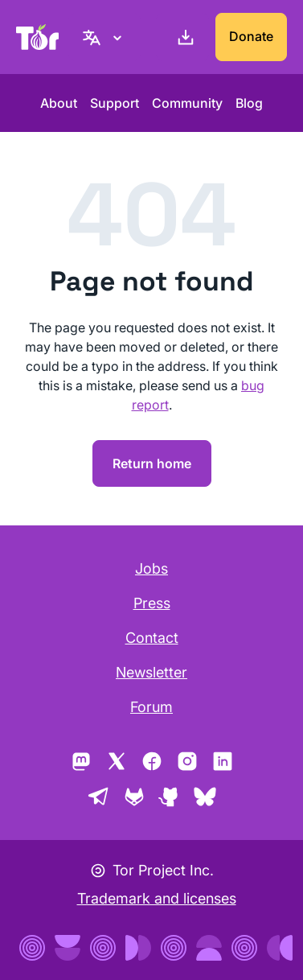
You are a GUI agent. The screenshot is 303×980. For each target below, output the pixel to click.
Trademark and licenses (157, 898)
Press (152, 603)
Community (187, 103)
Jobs (151, 568)
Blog (249, 103)
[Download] (182, 37)
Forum (151, 707)
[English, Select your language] (104, 37)
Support (115, 103)
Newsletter (151, 672)
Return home (152, 463)
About (59, 103)
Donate (251, 36)
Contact (152, 638)
